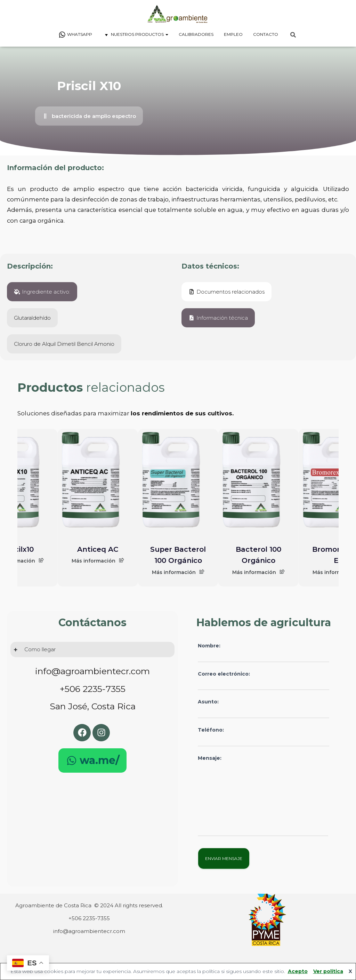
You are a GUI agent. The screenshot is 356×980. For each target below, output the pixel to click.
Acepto (298, 971)
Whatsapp (75, 35)
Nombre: (264, 652)
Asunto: (264, 708)
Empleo (233, 34)
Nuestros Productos (135, 35)
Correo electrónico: (264, 681)
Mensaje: (263, 796)
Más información (98, 561)
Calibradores (196, 34)
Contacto (266, 34)
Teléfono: (264, 737)
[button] (89, 116)
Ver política (328, 971)
